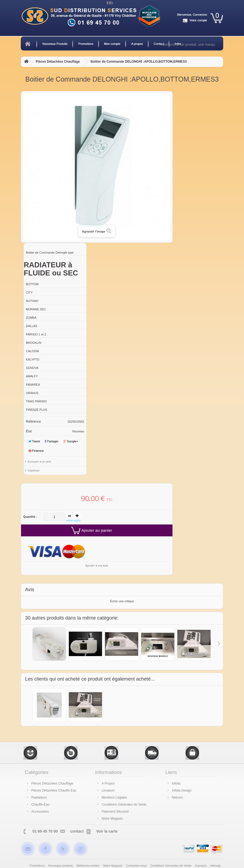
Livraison (108, 790)
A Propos (108, 783)
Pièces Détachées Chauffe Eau (54, 790)
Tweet (34, 441)
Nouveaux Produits (55, 44)
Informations (109, 772)
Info (110, 3)
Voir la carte (107, 831)
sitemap (215, 866)
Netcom (177, 798)
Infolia (176, 783)
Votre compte (198, 20)
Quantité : (30, 517)
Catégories (37, 772)
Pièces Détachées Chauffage (58, 62)
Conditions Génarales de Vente (171, 866)
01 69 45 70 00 (45, 831)
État (29, 431)
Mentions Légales (114, 798)
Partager (52, 441)
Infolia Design (182, 790)
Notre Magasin (112, 819)
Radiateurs (39, 798)
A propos (137, 44)
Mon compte (112, 44)
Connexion (200, 15)
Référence (33, 422)
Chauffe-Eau (40, 805)
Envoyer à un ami (39, 462)
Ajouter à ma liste (97, 566)
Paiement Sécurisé (115, 812)
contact (77, 831)
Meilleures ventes (88, 866)
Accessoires (40, 812)
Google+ (71, 441)
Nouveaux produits (61, 866)
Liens (171, 772)
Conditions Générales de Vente (124, 805)
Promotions (86, 44)
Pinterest (36, 451)
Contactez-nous (137, 866)
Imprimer (34, 470)
